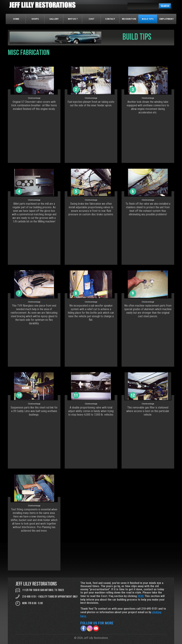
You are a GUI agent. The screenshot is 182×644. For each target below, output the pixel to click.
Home (16, 19)
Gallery (54, 19)
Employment (167, 19)
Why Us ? (73, 19)
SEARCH (165, 6)
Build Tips (148, 19)
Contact (110, 19)
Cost (92, 19)
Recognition (129, 19)
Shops (35, 19)
